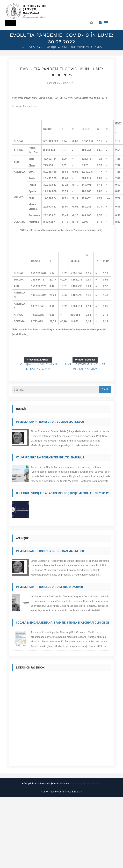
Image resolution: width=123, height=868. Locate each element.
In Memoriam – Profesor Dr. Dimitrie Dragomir (49, 587)
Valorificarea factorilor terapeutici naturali (50, 458)
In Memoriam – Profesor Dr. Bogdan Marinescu (50, 422)
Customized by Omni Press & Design (61, 792)
